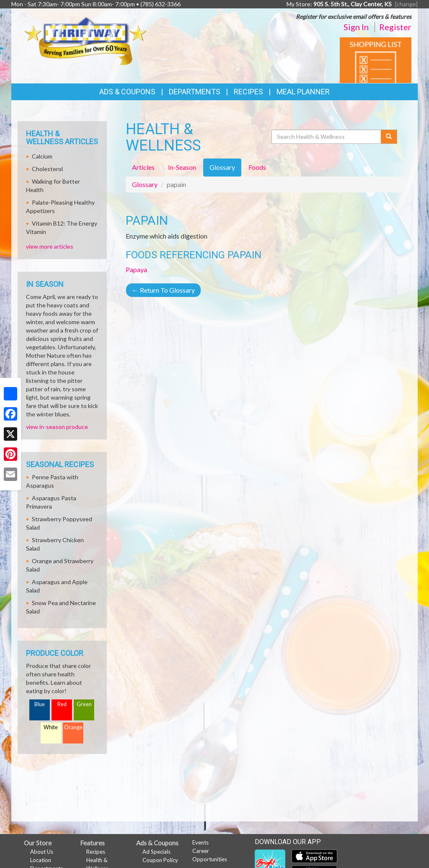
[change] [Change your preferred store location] (406, 4)
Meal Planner (303, 92)
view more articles (50, 246)
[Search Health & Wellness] (327, 137)
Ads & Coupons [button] (127, 92)
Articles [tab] (143, 167)
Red (62, 704)
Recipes (248, 92)
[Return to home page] (85, 40)
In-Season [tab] (182, 167)
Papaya (136, 269)
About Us (42, 852)
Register (395, 27)
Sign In (356, 27)
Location (41, 860)
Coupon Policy (160, 860)
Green (84, 704)
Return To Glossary (163, 290)
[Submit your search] (389, 137)
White (51, 727)
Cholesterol (47, 169)
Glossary (145, 184)
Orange (73, 727)
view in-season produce (57, 427)
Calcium (42, 156)
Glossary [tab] (222, 167)
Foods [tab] (257, 167)
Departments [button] (195, 92)
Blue (40, 704)
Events (200, 842)
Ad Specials (156, 852)
